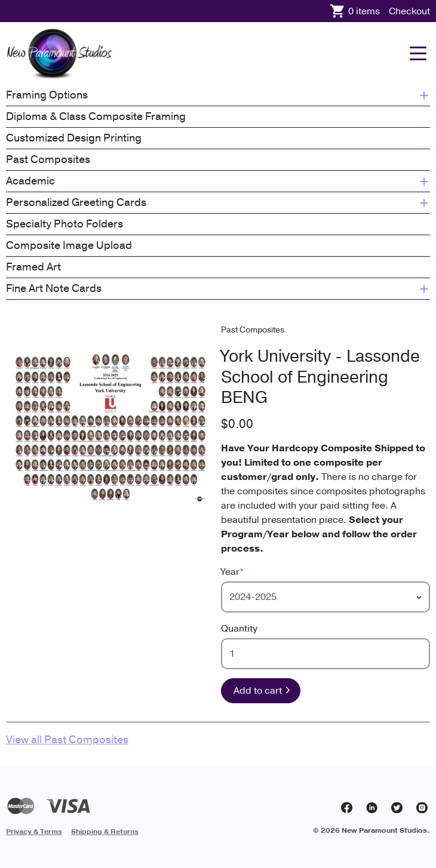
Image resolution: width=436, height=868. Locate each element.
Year (232, 572)
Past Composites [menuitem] (48, 159)
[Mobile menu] (418, 54)
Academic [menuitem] (218, 181)
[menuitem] (34, 831)
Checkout (409, 11)
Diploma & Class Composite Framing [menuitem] (96, 116)
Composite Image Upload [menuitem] (69, 245)
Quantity (239, 629)
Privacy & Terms (34, 832)
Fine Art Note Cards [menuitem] (218, 288)
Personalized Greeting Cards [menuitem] (218, 202)
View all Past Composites (67, 740)
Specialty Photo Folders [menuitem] (65, 224)
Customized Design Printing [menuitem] (74, 138)
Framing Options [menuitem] (218, 95)
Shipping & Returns (105, 832)
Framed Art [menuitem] (33, 267)
